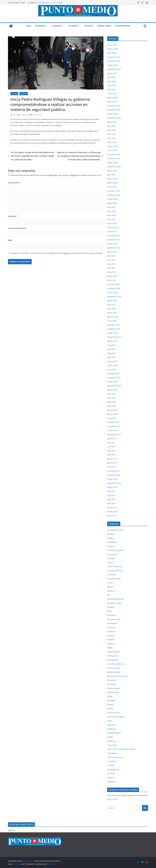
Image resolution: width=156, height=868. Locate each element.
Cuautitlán (111, 575)
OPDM (110, 696)
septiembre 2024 (114, 118)
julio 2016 (111, 491)
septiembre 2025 (114, 69)
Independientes (114, 652)
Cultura (110, 583)
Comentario (14, 183)
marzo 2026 (112, 45)
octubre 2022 (113, 199)
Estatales (111, 640)
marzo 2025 (112, 94)
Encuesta (89, 26)
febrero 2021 (112, 276)
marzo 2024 (112, 142)
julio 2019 (111, 345)
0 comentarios (36, 115)
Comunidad (112, 554)
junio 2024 (111, 130)
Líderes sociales (114, 668)
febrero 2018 (112, 414)
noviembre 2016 (114, 475)
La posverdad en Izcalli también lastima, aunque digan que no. (50, 4)
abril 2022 (111, 219)
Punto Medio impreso (116, 717)
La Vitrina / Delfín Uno (116, 664)
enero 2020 (112, 321)
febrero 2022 (112, 227)
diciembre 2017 (113, 422)
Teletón (110, 737)
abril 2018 (111, 406)
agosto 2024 (112, 122)
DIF (108, 595)
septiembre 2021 (114, 248)
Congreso (57, 26)
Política (110, 709)
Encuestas (111, 627)
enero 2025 (112, 102)
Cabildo (110, 538)
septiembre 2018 (114, 386)
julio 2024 (111, 126)
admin (15, 115)
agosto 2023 (112, 171)
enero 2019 (112, 369)
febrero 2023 (112, 183)
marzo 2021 (112, 272)
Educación (111, 615)
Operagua (111, 700)
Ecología (110, 607)
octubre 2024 (113, 114)
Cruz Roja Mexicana (115, 571)
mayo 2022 (112, 215)
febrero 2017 (112, 463)
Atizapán (14, 94)
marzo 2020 (112, 313)
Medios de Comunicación (117, 676)
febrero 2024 (112, 146)
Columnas (73, 26)
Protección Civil (113, 713)
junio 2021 (111, 260)
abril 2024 (111, 138)
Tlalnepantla (112, 753)
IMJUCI (110, 648)
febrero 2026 (112, 49)
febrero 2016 (112, 512)
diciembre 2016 (113, 471)
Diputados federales (115, 599)
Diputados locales (114, 603)
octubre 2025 (113, 65)
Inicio (29, 26)
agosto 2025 (112, 73)
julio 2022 (111, 207)
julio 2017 (111, 443)
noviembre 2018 (114, 378)
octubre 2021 (113, 244)
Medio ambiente (114, 672)
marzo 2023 (112, 179)
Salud (109, 721)
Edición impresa (123, 26)
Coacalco (111, 546)
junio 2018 (111, 398)
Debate (110, 587)
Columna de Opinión (116, 550)
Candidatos (112, 542)
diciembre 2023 (113, 154)
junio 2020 (111, 309)
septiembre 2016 (114, 483)
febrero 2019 (112, 365)
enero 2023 (112, 187)
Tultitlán (111, 765)
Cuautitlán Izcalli (114, 579)
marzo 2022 (112, 223)
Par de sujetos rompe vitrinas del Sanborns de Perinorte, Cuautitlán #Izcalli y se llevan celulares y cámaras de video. (31, 156)
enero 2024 (112, 150)
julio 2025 (111, 77)
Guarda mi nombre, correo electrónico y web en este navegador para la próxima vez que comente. (57, 253)
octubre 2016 (113, 479)
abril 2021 (111, 268)
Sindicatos (111, 729)
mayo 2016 (112, 499)
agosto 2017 (112, 438)
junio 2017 (111, 447)
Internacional (113, 656)
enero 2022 (112, 232)
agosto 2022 (112, 203)
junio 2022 (111, 211)
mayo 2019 (112, 353)
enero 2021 (112, 280)
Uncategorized (113, 769)
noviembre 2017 (114, 426)
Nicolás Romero (114, 688)
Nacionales (112, 680)
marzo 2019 (112, 361)
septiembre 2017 (114, 434)
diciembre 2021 (113, 236)
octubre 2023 (113, 163)
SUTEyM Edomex (114, 733)
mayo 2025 (112, 85)
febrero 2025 (112, 98)
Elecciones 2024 (114, 619)
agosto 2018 (112, 390)
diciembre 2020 (113, 284)
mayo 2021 (112, 264)
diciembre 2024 (113, 106)
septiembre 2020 (114, 296)
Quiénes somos (104, 26)
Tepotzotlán (112, 745)
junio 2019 (111, 349)
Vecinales (111, 773)
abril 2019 (111, 357)
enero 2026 (112, 53)
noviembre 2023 (114, 158)
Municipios (40, 26)
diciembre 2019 (113, 325)
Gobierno (24, 94)
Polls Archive (112, 799)
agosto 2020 (112, 301)
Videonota (111, 782)
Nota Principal (113, 692)
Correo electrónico (18, 228)
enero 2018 (112, 418)
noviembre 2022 (114, 195)
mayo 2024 (112, 134)
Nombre (13, 216)
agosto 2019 (112, 341)
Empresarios (112, 623)
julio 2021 (111, 256)
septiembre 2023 (114, 167)
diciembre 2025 (113, 57)
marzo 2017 (112, 459)
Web (10, 240)
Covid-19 (111, 562)
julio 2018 (111, 394)
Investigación (113, 660)
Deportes (111, 591)
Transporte (112, 761)
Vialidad (110, 778)
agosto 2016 (112, 487)
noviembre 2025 (114, 61)
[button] (47, 26)
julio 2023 (111, 175)
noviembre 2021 (114, 240)
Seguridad (111, 725)
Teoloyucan (112, 741)
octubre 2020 (113, 292)
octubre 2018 (113, 382)
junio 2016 (111, 495)
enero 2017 (112, 467)
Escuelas (111, 636)
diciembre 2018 (113, 374)
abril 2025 (111, 89)
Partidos (110, 704)
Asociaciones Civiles (115, 530)
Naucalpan (112, 684)
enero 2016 (112, 516)
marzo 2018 (112, 410)
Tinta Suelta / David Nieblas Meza (121, 749)
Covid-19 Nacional (115, 567)
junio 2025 (111, 81)
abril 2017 (111, 455)
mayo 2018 (112, 402)
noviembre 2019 (114, 329)
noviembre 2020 (114, 288)
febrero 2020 (112, 317)
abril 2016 (111, 503)
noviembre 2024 (114, 110)
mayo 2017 (112, 451)
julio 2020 (111, 305)
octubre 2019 (113, 333)
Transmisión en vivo (115, 757)
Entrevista (111, 631)
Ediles (110, 611)
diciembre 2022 (113, 191)
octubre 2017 (113, 430)
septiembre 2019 (114, 337)
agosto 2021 (112, 252)
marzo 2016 (112, 507)
